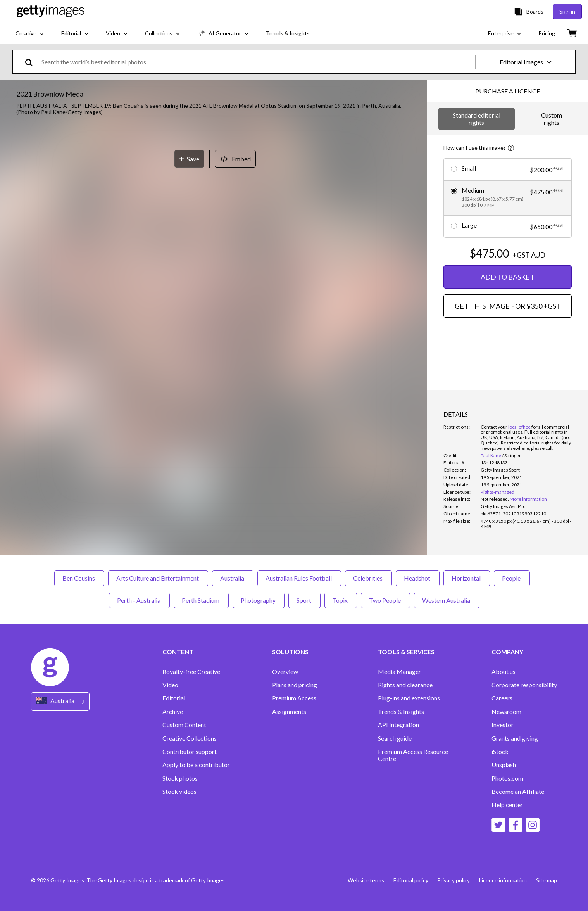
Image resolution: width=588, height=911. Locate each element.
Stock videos (179, 792)
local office (519, 427)
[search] (32, 62)
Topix (341, 600)
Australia (233, 578)
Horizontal (467, 578)
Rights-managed (497, 492)
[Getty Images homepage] (51, 11)
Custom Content (184, 725)
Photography (259, 600)
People (512, 578)
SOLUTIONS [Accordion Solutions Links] (290, 652)
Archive (173, 712)
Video (170, 685)
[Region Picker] (60, 701)
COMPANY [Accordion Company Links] (507, 652)
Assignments (289, 712)
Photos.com (507, 778)
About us (504, 672)
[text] (257, 62)
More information (528, 499)
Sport (304, 600)
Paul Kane (491, 455)
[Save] (189, 417)
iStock (500, 752)
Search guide (395, 738)
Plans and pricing (295, 685)
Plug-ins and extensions (409, 698)
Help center (507, 805)
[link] (495, 499)
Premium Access (294, 698)
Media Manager (399, 672)
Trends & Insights (401, 712)
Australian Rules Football (299, 578)
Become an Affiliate (518, 792)
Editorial (174, 698)
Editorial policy (410, 880)
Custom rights (552, 118)
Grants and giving (515, 738)
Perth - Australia (139, 600)
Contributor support (190, 752)
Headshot (418, 578)
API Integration (398, 725)
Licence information (503, 880)
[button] (214, 263)
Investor (503, 725)
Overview (285, 672)
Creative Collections (190, 738)
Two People (385, 600)
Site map (547, 880)
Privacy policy (454, 880)
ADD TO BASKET (508, 277)
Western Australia (447, 600)
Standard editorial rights (477, 118)
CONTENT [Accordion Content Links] (178, 652)
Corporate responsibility (524, 685)
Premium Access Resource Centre (413, 755)
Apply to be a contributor (196, 765)
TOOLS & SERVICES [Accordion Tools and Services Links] (406, 652)
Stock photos (180, 778)
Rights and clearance (405, 685)
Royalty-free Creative (191, 672)
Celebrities (368, 578)
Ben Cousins (79, 578)
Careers (502, 698)
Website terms (366, 880)
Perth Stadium (201, 600)
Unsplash (504, 765)
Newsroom (506, 712)
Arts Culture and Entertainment (158, 578)
